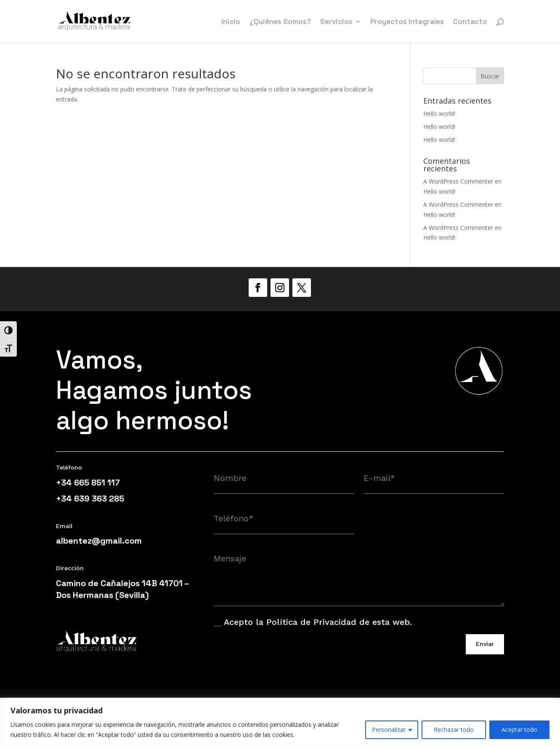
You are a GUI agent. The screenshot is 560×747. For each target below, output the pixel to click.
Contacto (470, 22)
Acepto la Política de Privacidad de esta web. (313, 622)
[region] (280, 722)
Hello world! (439, 113)
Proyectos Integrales (407, 22)
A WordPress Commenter (458, 181)
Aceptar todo (519, 730)
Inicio (231, 22)
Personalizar (389, 730)
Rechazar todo (454, 730)
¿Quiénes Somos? (280, 22)
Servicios (336, 22)
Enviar (485, 644)
